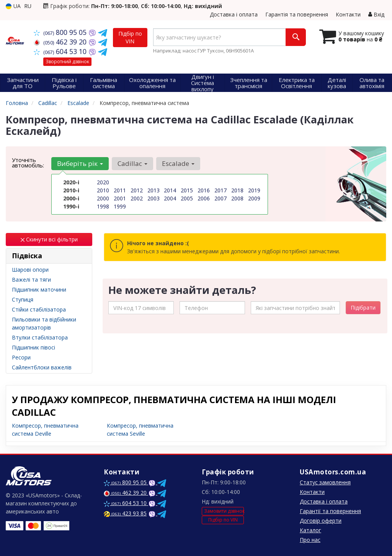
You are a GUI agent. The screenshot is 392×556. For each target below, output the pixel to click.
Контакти (348, 14)
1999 (120, 206)
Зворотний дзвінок (67, 62)
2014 (170, 190)
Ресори (21, 357)
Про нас (310, 540)
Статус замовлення (325, 482)
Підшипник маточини (39, 289)
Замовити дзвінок (224, 511)
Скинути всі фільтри (49, 239)
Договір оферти (321, 521)
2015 (187, 190)
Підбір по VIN (130, 37)
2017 (220, 190)
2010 (103, 190)
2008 (237, 198)
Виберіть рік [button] (80, 163)
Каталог (310, 530)
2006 (204, 198)
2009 (254, 198)
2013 (154, 190)
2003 (154, 198)
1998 (103, 206)
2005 (187, 198)
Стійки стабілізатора (39, 309)
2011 (120, 190)
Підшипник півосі (33, 347)
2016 (204, 190)
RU (28, 6)
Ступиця (23, 299)
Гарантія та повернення (297, 14)
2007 (220, 198)
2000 (103, 198)
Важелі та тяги (31, 280)
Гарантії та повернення (330, 511)
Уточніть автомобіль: (28, 162)
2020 (103, 182)
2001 (120, 198)
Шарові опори (30, 270)
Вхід (376, 14)
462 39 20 (61, 42)
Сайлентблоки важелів (42, 367)
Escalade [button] (178, 163)
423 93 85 (125, 513)
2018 (237, 190)
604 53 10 (61, 51)
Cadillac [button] (132, 163)
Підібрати (363, 308)
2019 (254, 190)
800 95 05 (61, 32)
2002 (137, 198)
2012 (137, 190)
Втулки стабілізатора (40, 337)
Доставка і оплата (234, 14)
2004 (170, 198)
